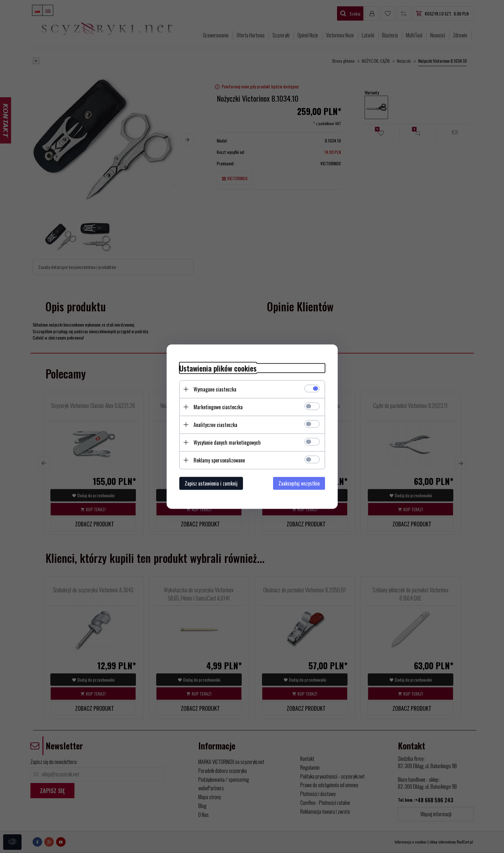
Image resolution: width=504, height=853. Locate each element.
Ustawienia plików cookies (218, 368)
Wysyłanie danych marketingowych (227, 442)
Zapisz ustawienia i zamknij (211, 483)
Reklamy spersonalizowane (219, 460)
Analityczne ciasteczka (215, 424)
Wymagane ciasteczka (215, 389)
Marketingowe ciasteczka (218, 407)
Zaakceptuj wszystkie (299, 483)
